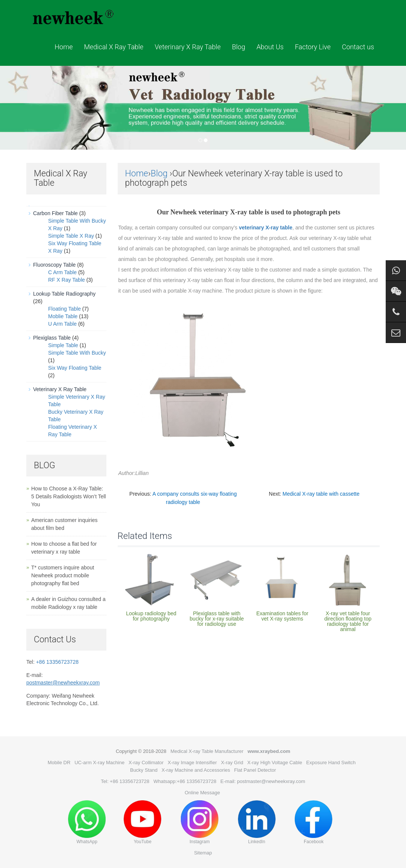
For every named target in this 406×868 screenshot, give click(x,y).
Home (64, 47)
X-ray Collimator (146, 763)
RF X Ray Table (67, 280)
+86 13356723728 (57, 662)
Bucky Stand (144, 770)
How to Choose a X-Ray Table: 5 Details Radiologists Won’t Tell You (69, 496)
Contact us (358, 47)
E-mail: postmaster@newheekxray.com (263, 781)
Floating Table (64, 309)
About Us (270, 47)
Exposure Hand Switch (331, 763)
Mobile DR (59, 763)
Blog (239, 47)
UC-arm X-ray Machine (99, 763)
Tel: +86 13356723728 (125, 781)
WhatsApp (87, 822)
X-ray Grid (232, 763)
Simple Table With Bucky (77, 353)
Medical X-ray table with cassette (321, 494)
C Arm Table (62, 272)
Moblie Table (63, 316)
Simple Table (63, 345)
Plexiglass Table (52, 338)
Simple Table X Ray (71, 236)
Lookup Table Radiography (64, 294)
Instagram (200, 822)
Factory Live (313, 47)
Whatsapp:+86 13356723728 (185, 781)
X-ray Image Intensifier (192, 763)
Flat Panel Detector (255, 770)
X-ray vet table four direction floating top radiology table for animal (348, 621)
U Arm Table (62, 324)
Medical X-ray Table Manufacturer (207, 751)
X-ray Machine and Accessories (196, 770)
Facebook (314, 822)
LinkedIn (257, 822)
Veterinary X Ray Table (188, 47)
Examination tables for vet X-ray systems (283, 616)
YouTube (142, 822)
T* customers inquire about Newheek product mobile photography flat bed (63, 575)
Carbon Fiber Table (55, 213)
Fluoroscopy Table (54, 265)
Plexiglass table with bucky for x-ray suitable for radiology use (217, 619)
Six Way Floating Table (75, 368)
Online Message (202, 793)
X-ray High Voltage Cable (275, 763)
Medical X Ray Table (114, 47)
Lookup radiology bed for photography (151, 616)
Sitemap (203, 853)
